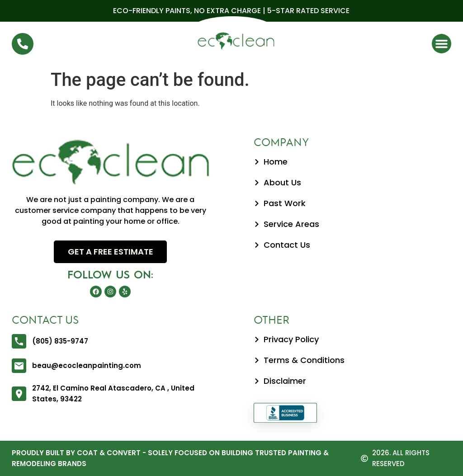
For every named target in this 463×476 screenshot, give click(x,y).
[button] (442, 44)
